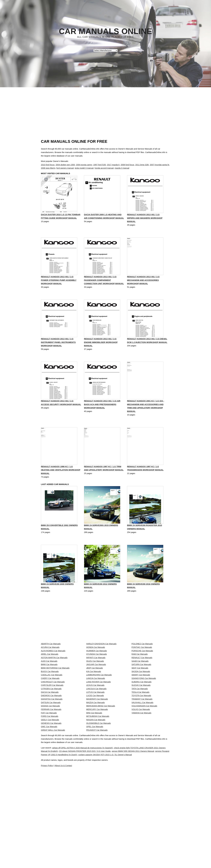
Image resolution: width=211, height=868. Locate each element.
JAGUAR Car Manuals (96, 700)
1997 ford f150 (100, 165)
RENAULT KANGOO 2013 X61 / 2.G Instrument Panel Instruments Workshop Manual (58, 350)
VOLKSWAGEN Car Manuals (144, 772)
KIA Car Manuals (94, 712)
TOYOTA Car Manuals (141, 754)
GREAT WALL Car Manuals (53, 813)
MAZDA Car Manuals (96, 766)
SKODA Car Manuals (141, 712)
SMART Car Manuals (141, 718)
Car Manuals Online (106, 31)
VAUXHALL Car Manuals (142, 766)
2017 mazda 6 (113, 165)
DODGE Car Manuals (50, 772)
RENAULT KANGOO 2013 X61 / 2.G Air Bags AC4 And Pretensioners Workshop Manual (102, 413)
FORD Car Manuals (50, 789)
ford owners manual (65, 168)
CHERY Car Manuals (50, 724)
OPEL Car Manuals (95, 807)
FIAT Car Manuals (49, 784)
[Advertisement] (105, 107)
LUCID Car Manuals (95, 754)
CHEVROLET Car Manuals (53, 730)
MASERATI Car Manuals (97, 760)
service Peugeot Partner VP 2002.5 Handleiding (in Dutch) (91, 855)
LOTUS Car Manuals (95, 748)
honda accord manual (104, 168)
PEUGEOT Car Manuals (97, 813)
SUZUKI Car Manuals (141, 736)
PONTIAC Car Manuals (142, 670)
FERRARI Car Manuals (51, 778)
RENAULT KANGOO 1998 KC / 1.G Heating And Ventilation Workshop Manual (61, 479)
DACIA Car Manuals (50, 748)
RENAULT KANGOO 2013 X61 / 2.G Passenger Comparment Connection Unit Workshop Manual (104, 287)
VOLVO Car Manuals (141, 778)
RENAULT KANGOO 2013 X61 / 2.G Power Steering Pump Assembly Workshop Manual (59, 287)
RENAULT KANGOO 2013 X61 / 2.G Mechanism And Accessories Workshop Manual (143, 287)
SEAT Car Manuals (140, 706)
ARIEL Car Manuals (50, 682)
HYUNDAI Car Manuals (97, 682)
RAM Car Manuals (140, 682)
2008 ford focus (127, 165)
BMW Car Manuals (49, 700)
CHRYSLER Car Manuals (52, 736)
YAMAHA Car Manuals (141, 784)
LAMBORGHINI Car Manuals (99, 718)
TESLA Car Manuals (140, 748)
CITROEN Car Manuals (51, 742)
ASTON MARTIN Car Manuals (54, 688)
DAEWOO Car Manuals (51, 754)
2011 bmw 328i (142, 165)
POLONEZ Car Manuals (142, 665)
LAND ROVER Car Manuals (99, 730)
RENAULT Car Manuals (142, 688)
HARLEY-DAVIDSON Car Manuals (101, 665)
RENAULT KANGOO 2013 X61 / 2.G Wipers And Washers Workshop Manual (145, 225)
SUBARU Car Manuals (141, 730)
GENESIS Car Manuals (51, 801)
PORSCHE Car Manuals (142, 677)
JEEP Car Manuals (95, 706)
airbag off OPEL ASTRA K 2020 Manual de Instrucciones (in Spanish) (89, 848)
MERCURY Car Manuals (97, 778)
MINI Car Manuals (94, 784)
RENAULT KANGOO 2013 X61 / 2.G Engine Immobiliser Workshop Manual (101, 350)
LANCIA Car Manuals (96, 724)
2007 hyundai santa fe (159, 165)
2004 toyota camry (84, 165)
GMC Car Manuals (49, 807)
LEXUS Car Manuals (95, 736)
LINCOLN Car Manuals (96, 742)
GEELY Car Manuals (50, 796)
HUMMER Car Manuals (97, 677)
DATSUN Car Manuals (51, 766)
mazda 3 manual (122, 168)
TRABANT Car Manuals (142, 760)
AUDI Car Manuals (49, 694)
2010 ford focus (48, 165)
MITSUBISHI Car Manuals (98, 789)
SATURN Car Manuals (141, 700)
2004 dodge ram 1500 (65, 165)
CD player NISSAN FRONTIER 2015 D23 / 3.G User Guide (106, 851)
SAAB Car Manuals (140, 694)
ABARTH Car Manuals (51, 665)
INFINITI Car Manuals (96, 688)
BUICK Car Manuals (50, 712)
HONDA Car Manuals (96, 670)
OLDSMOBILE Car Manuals (99, 801)
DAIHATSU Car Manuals (52, 760)
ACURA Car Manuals (50, 670)
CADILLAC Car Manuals (52, 718)
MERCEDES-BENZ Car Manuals (101, 772)
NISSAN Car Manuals (96, 796)
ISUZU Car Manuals (95, 694)
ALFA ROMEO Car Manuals (53, 677)
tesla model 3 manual (84, 168)
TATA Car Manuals (140, 742)
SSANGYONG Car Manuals (144, 724)
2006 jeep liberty (48, 168)
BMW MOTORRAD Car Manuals (55, 706)
